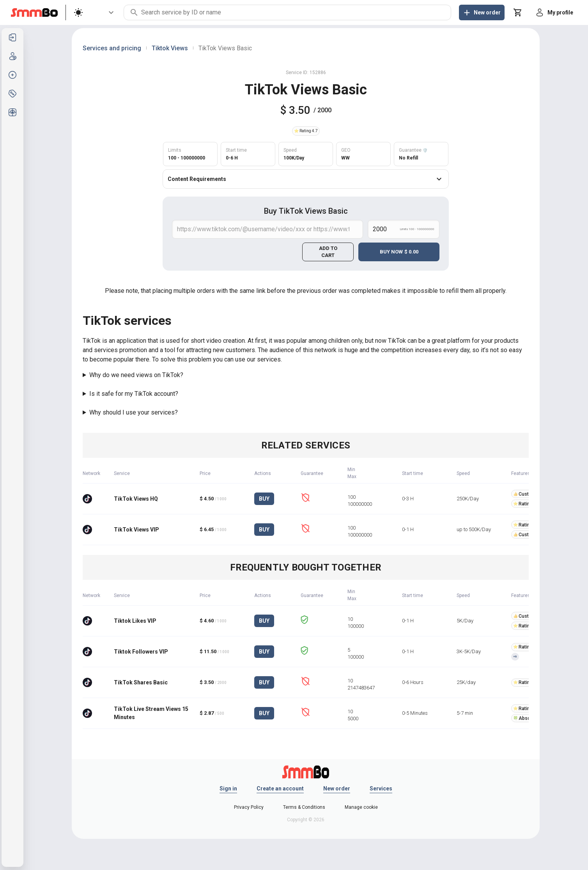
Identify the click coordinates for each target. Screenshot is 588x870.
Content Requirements (306, 179)
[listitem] (12, 37)
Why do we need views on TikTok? (136, 375)
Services (381, 788)
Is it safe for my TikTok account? (134, 394)
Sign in (228, 788)
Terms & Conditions (304, 807)
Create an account (280, 788)
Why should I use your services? (134, 412)
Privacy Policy (249, 807)
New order (337, 788)
